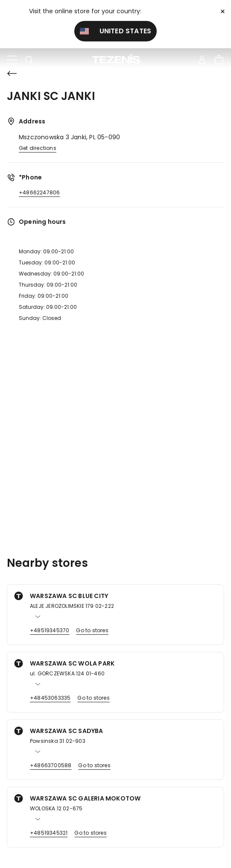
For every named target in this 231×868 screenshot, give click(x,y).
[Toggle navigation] (12, 60)
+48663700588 (51, 765)
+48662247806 (39, 192)
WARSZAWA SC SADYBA (67, 731)
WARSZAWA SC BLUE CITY (69, 596)
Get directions (38, 148)
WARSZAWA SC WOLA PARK (72, 663)
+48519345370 (50, 630)
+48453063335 (50, 698)
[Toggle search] (29, 60)
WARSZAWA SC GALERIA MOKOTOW (85, 798)
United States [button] (116, 31)
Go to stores (92, 630)
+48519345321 (49, 833)
